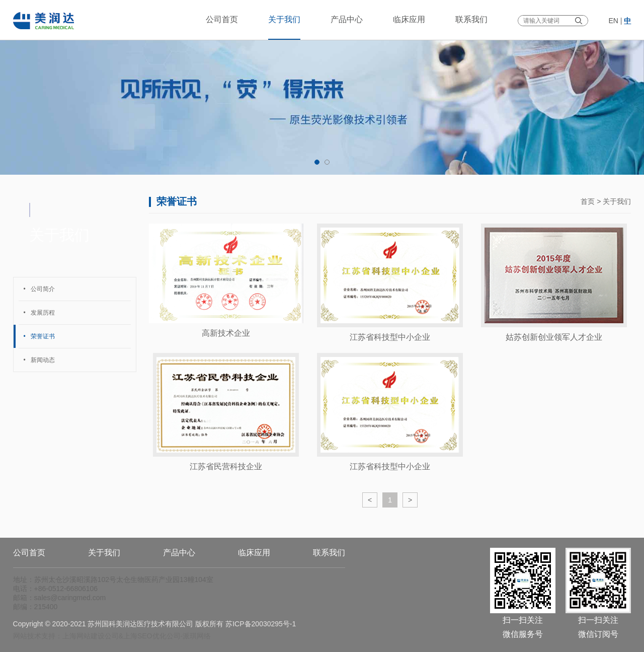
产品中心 (347, 19)
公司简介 (39, 289)
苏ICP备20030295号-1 (261, 624)
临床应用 (409, 19)
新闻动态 (39, 360)
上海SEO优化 (145, 636)
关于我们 (284, 19)
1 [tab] (317, 162)
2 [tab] (327, 162)
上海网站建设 (84, 636)
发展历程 (39, 313)
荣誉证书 (39, 336)
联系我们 (471, 19)
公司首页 (222, 19)
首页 (588, 201)
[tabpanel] (322, 87)
